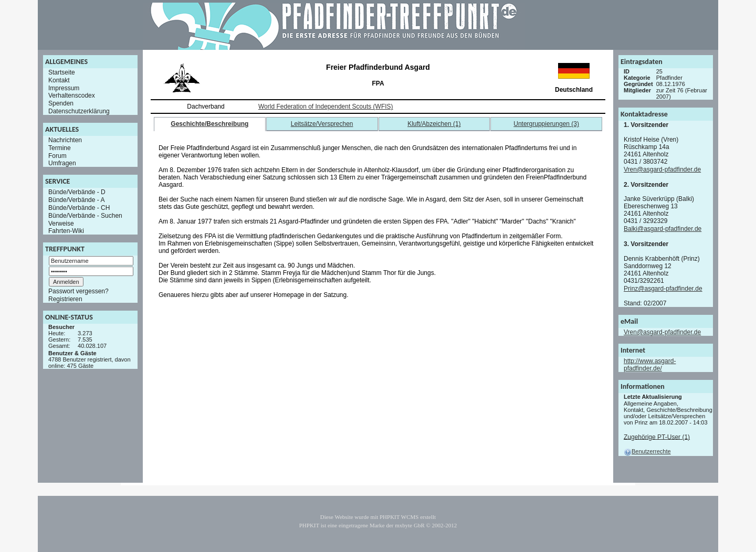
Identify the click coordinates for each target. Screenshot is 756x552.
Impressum (64, 88)
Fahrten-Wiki (66, 231)
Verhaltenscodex (72, 95)
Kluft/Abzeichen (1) (434, 124)
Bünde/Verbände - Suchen (85, 216)
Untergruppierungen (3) (546, 124)
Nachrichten (65, 140)
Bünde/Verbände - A (76, 200)
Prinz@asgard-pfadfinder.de (663, 289)
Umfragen (62, 163)
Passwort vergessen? (78, 291)
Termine (60, 148)
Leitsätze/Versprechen (322, 124)
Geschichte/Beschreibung (209, 124)
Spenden (61, 103)
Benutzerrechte (647, 451)
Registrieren (65, 299)
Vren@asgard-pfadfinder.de (662, 169)
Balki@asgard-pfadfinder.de (663, 229)
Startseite (62, 72)
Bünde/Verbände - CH (79, 208)
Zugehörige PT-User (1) (657, 437)
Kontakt (59, 80)
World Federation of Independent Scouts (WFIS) (326, 107)
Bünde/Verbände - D (77, 192)
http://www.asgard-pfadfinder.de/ (650, 365)
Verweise (61, 223)
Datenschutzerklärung (79, 111)
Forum (57, 155)
